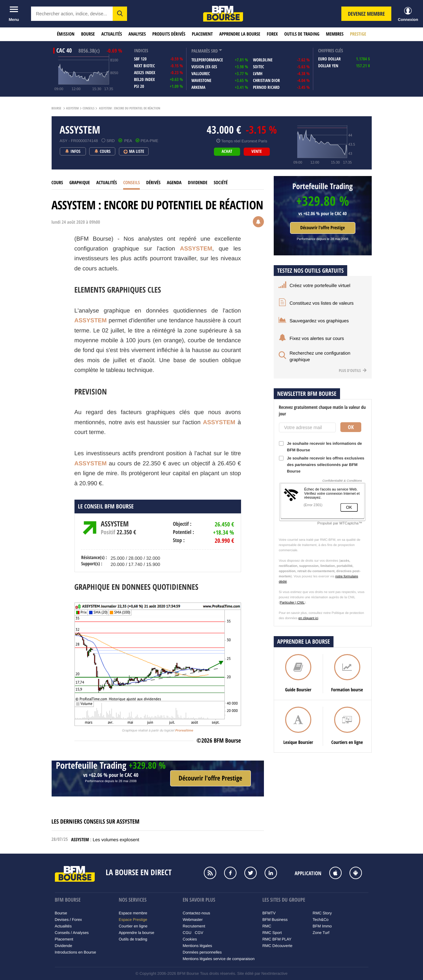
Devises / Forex (68, 920)
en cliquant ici (309, 618)
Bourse (88, 34)
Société (221, 183)
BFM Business (275, 920)
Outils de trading (302, 34)
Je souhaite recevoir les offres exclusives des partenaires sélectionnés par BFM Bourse (322, 465)
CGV (199, 933)
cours (57, 183)
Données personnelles (202, 952)
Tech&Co (321, 920)
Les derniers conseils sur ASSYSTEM (96, 821)
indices (141, 51)
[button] (120, 14)
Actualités (112, 34)
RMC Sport (272, 933)
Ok (351, 427)
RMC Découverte (277, 946)
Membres (335, 34)
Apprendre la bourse (240, 34)
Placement (202, 34)
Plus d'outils (353, 370)
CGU (187, 933)
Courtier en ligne (133, 926)
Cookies (190, 939)
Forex (272, 34)
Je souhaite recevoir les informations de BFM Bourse (320, 447)
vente (257, 152)
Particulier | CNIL (292, 603)
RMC (267, 926)
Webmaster (193, 920)
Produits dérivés (169, 34)
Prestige (358, 34)
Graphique (80, 183)
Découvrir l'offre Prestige (322, 228)
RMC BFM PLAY (277, 939)
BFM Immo (322, 926)
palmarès (201, 51)
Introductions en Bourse (76, 952)
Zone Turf (321, 933)
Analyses (137, 34)
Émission (66, 34)
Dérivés (153, 183)
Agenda (174, 183)
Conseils (89, 108)
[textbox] (72, 14)
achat (227, 152)
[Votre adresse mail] (307, 427)
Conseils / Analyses (72, 933)
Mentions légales (197, 946)
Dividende (198, 183)
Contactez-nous (196, 913)
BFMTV (269, 913)
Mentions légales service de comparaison (219, 959)
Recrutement (194, 926)
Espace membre (133, 913)
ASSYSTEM (72, 108)
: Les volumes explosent (105, 840)
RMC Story (322, 913)
